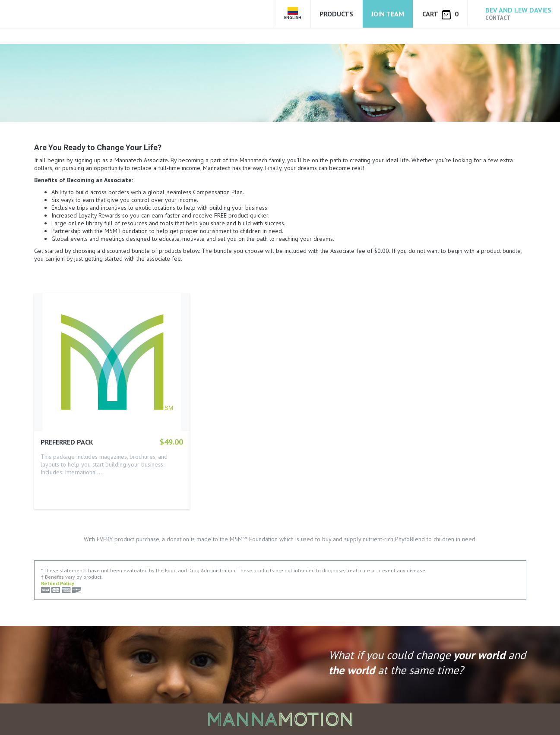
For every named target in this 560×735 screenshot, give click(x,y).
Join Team (388, 14)
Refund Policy (58, 583)
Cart (440, 14)
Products (336, 14)
